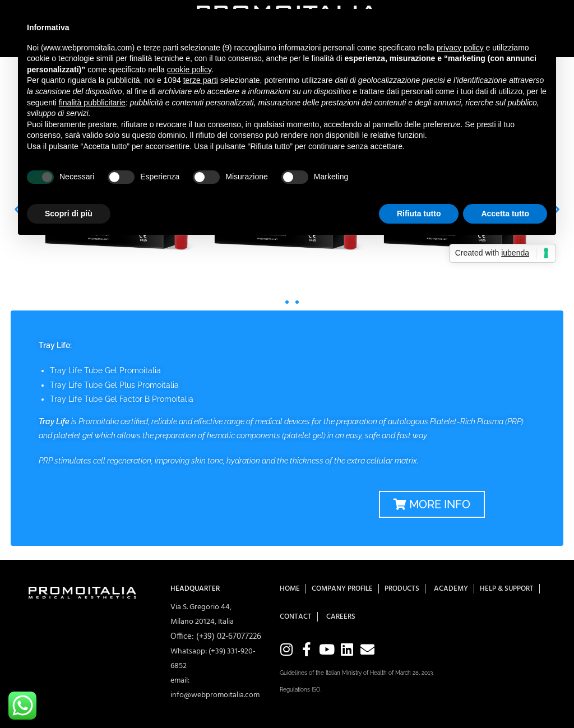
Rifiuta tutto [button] (419, 214)
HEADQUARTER (195, 589)
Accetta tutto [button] (505, 214)
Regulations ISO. (301, 690)
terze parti (201, 80)
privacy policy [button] (460, 48)
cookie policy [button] (189, 69)
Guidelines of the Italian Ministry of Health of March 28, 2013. (357, 673)
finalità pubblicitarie (92, 103)
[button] (277, 302)
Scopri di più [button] (69, 214)
